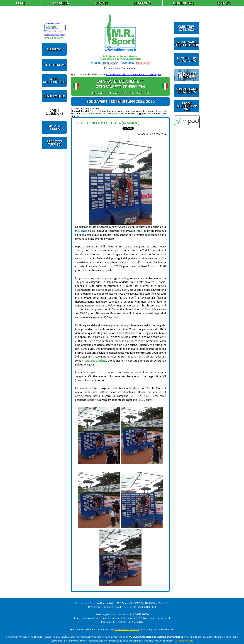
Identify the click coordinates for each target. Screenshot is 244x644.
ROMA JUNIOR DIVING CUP (187, 75)
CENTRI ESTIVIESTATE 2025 (187, 59)
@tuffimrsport (110, 63)
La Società (61, 3)
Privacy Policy (112, 68)
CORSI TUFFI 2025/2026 (187, 28)
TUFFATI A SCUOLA (54, 127)
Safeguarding (130, 68)
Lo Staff (101, 3)
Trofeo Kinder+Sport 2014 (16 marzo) (107, 123)
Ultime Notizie (183, 3)
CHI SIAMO (54, 49)
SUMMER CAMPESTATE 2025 (187, 91)
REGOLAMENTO (54, 96)
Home (20, 3)
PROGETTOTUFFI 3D (54, 143)
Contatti (224, 3)
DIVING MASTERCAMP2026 (187, 106)
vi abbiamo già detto (94, 360)
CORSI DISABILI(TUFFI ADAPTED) (187, 44)
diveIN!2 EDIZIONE (54, 112)
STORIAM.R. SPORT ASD (54, 80)
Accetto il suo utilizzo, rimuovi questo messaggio (133, 74)
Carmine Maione (184, 640)
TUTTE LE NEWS (54, 65)
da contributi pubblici (127, 629)
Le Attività (142, 3)
